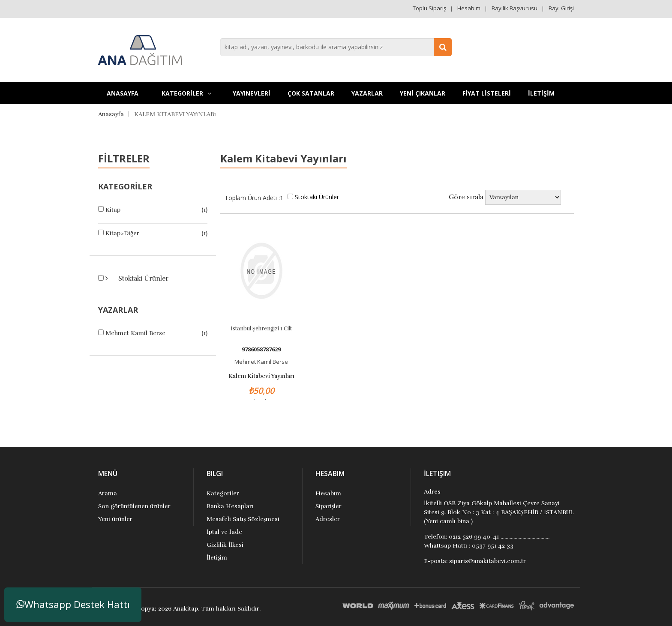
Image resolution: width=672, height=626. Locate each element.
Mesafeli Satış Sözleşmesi (243, 519)
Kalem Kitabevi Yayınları (261, 376)
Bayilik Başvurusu (514, 8)
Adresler (328, 519)
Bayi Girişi (561, 8)
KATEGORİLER (186, 93)
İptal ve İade (224, 532)
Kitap (113, 210)
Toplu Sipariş (429, 8)
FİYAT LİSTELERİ (487, 93)
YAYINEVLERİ (252, 93)
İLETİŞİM (541, 93)
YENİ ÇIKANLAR (423, 93)
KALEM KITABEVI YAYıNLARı (175, 114)
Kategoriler (223, 493)
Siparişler (328, 506)
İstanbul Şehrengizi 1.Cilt (261, 329)
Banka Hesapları (230, 506)
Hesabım (469, 8)
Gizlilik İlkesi (225, 545)
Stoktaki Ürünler (142, 279)
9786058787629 (261, 349)
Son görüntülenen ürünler (134, 506)
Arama (108, 493)
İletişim (217, 558)
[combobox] (336, 47)
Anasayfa (123, 93)
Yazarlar (367, 93)
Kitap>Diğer (122, 233)
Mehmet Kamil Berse (135, 333)
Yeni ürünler (115, 519)
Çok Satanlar (311, 93)
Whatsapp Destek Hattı (73, 604)
